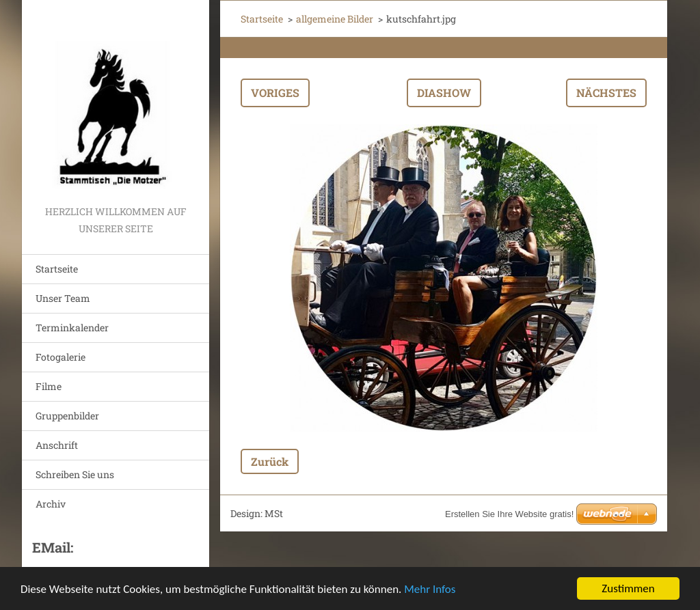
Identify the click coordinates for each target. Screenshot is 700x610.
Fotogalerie (60, 357)
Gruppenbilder (67, 416)
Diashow (444, 93)
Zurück (270, 461)
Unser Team (63, 298)
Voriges (275, 93)
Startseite (57, 269)
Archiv (51, 504)
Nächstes (606, 93)
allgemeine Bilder (335, 19)
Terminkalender (72, 328)
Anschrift (57, 445)
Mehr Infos (430, 589)
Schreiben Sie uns (75, 474)
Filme (49, 386)
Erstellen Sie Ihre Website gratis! (509, 514)
